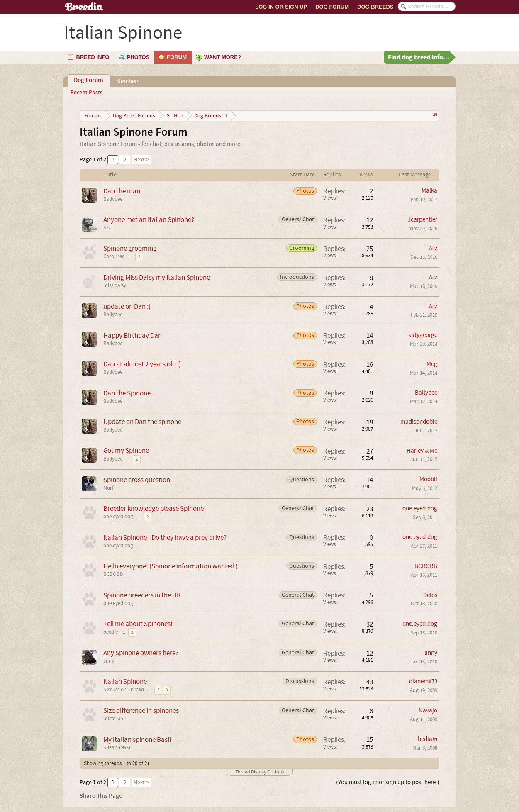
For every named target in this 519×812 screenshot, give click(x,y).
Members (128, 82)
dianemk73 (423, 682)
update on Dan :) (127, 306)
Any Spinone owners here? (141, 653)
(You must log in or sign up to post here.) (388, 782)
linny (109, 661)
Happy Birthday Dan (133, 335)
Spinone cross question (137, 480)
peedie (111, 632)
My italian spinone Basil (137, 740)
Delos (430, 595)
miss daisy (115, 285)
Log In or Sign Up (281, 7)
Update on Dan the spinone (142, 422)
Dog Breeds (375, 7)
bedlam (428, 739)
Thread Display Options (260, 772)
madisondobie (419, 422)
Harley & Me (422, 451)
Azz (107, 228)
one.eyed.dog (118, 517)
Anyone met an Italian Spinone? (149, 220)
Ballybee (113, 199)
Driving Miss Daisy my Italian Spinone (157, 277)
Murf (108, 488)
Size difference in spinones (141, 711)
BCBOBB (113, 574)
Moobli (428, 479)
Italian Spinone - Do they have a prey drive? (165, 538)
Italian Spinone (125, 682)
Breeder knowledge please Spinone (154, 508)
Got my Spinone (126, 450)
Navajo (428, 711)
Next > (141, 160)
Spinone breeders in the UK (142, 595)
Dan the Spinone (127, 393)
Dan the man (122, 191)
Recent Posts (86, 93)
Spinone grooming (130, 248)
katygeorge (423, 335)
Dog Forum (332, 7)
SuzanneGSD (118, 748)
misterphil (115, 719)
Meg (432, 364)
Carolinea (114, 256)
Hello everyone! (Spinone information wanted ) (171, 566)
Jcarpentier (423, 220)
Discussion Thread (124, 690)
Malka (429, 191)
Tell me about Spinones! (138, 624)
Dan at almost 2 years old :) (142, 364)
